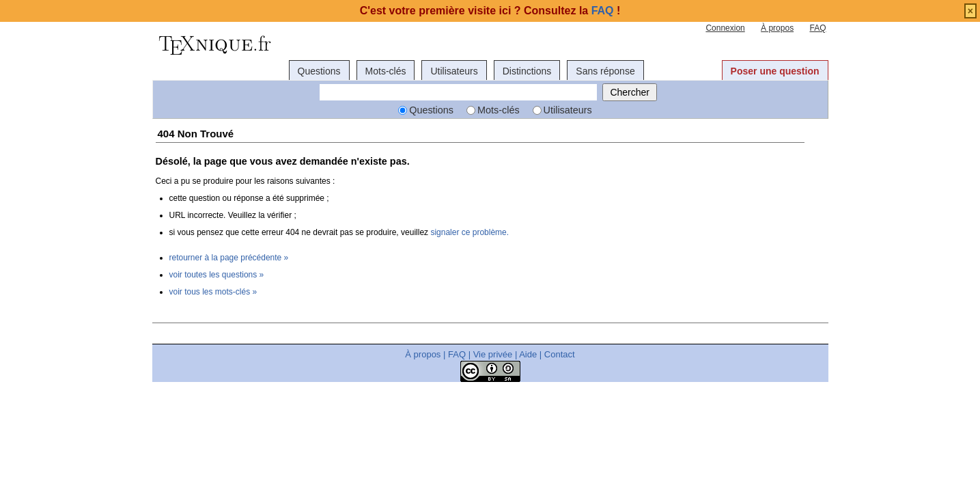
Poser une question (775, 71)
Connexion (725, 28)
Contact (560, 354)
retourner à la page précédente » (229, 258)
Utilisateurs (454, 71)
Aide (528, 354)
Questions (319, 71)
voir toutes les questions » (217, 275)
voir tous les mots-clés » (213, 292)
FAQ (817, 28)
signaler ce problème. (470, 232)
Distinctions (527, 71)
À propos (777, 28)
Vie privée (493, 354)
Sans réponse (605, 71)
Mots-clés (386, 71)
